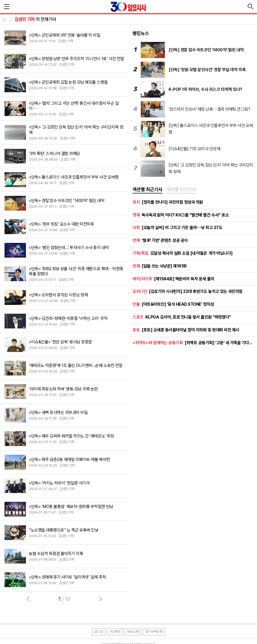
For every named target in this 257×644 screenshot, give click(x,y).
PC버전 (115, 632)
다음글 (100, 599)
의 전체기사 (35, 19)
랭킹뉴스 (141, 33)
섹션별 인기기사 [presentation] (181, 189)
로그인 (99, 632)
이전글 (28, 599)
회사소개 (133, 632)
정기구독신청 (154, 632)
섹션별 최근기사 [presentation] (147, 189)
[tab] (147, 190)
